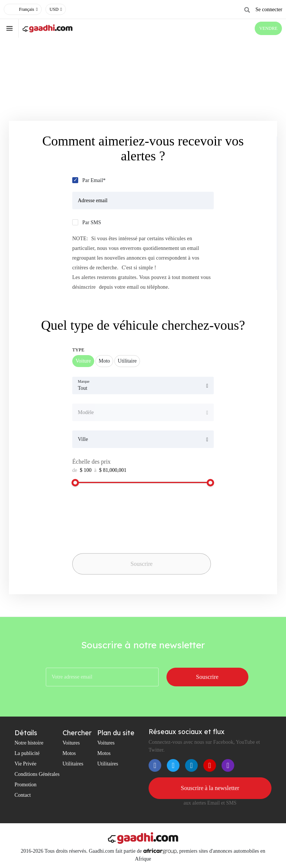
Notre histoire (29, 743)
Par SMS (92, 223)
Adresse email (93, 200)
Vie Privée (26, 764)
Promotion (26, 785)
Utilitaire (127, 361)
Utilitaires (73, 764)
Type (78, 350)
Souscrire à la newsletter (210, 788)
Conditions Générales (37, 774)
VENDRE (268, 28)
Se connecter (269, 10)
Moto (104, 361)
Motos (69, 753)
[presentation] (124, 536)
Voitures (71, 743)
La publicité (27, 753)
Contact (23, 795)
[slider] (75, 483)
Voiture (83, 361)
